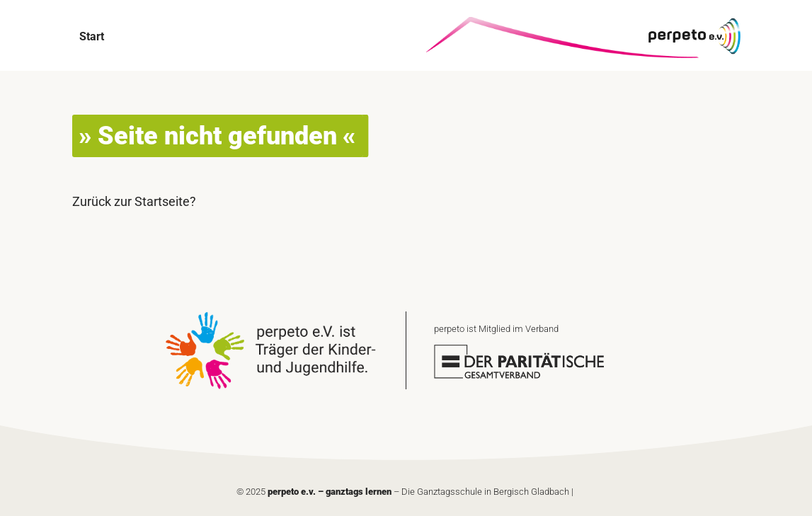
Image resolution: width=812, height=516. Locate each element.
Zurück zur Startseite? (134, 202)
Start (92, 36)
